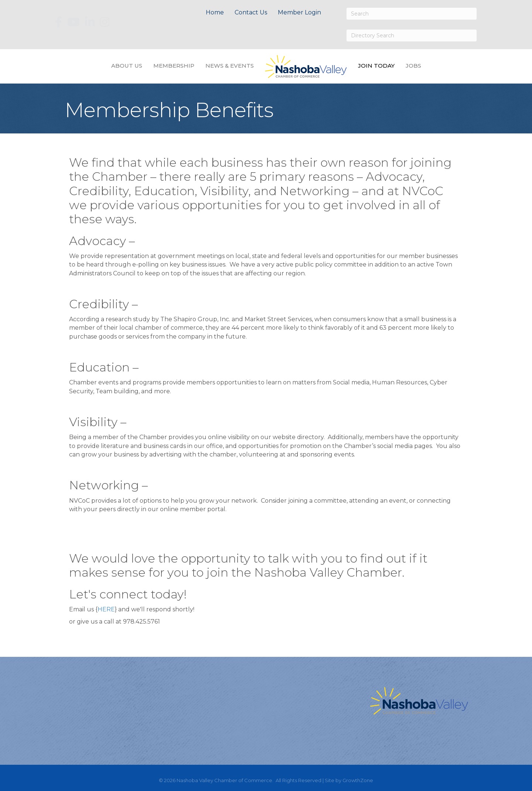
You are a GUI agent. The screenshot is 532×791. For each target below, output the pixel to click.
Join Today (376, 66)
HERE (106, 609)
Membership (174, 66)
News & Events (230, 66)
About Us (127, 66)
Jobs (413, 66)
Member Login (299, 12)
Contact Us (251, 12)
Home (215, 12)
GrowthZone (358, 780)
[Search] (412, 14)
